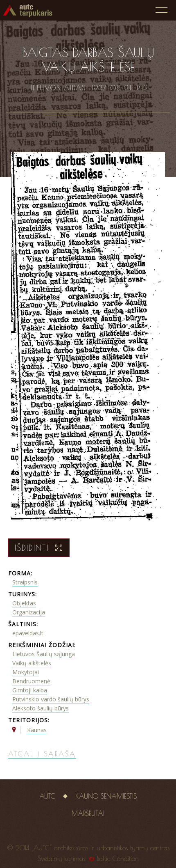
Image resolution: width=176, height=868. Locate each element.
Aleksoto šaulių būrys (41, 708)
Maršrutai (88, 813)
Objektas (24, 603)
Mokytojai (26, 672)
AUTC (47, 796)
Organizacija (29, 612)
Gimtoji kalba (30, 690)
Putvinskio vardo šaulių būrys (51, 699)
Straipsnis (25, 582)
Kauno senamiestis (106, 796)
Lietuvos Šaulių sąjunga (44, 654)
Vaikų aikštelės (32, 663)
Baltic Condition (118, 859)
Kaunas (37, 730)
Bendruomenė (31, 681)
